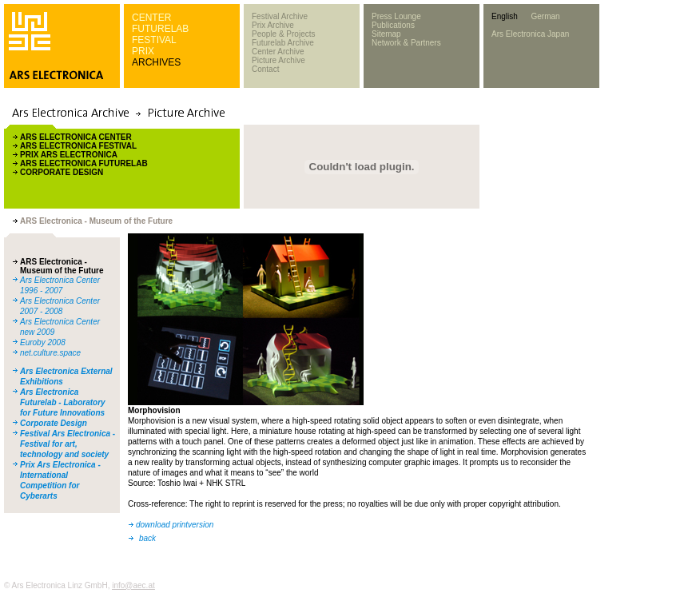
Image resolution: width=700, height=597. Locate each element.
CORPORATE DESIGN (62, 172)
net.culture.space (50, 353)
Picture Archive (278, 60)
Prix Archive (273, 25)
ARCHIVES (156, 62)
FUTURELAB (160, 29)
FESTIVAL (154, 40)
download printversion (175, 525)
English (505, 16)
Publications (393, 25)
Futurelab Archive (283, 43)
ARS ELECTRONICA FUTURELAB (84, 163)
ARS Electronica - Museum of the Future (62, 266)
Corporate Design (54, 423)
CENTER (151, 18)
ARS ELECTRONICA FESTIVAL (78, 146)
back (147, 538)
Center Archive (278, 52)
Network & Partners (406, 43)
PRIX (143, 51)
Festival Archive (280, 16)
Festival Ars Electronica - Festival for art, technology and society (68, 444)
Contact (265, 69)
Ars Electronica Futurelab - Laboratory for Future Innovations (63, 402)
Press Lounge (396, 16)
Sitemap (386, 34)
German (545, 16)
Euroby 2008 (43, 342)
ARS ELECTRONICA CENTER (76, 137)
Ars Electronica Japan (530, 34)
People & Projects (284, 34)
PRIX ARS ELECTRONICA (69, 155)
